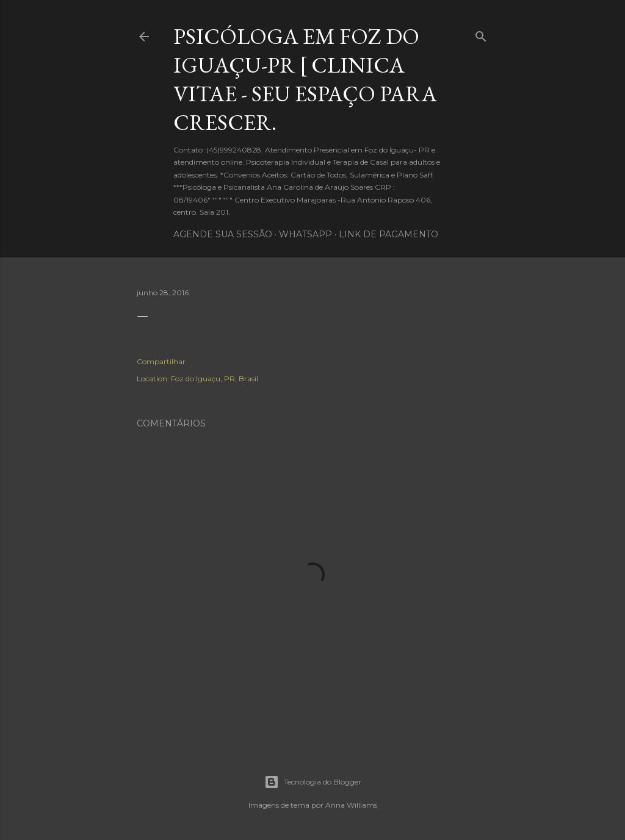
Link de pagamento (388, 234)
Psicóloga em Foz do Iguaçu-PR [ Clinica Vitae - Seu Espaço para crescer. (305, 79)
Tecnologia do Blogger (313, 782)
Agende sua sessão (223, 234)
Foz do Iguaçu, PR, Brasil (215, 379)
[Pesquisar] (481, 34)
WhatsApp (305, 234)
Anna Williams (351, 805)
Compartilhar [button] (161, 361)
